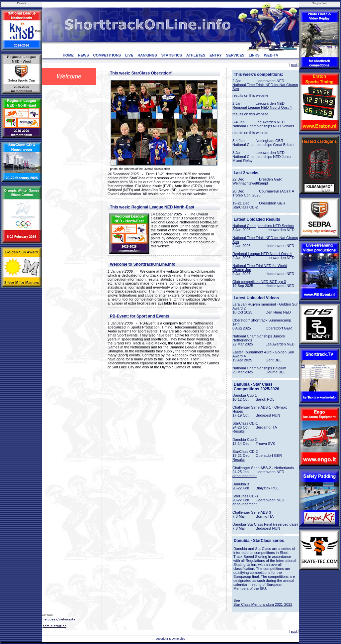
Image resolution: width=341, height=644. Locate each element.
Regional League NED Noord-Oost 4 (262, 107)
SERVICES (235, 55)
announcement (245, 476)
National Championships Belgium (259, 368)
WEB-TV (271, 55)
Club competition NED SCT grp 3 (259, 282)
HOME (68, 55)
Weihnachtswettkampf (250, 183)
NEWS (84, 55)
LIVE (129, 55)
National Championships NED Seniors (263, 126)
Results (239, 431)
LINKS (254, 55)
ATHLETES (196, 55)
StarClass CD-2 (245, 207)
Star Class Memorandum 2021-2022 (263, 604)
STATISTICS (172, 55)
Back (294, 65)
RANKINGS (147, 55)
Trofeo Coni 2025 (247, 195)
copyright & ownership (170, 639)
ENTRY (216, 55)
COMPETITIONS (107, 55)
